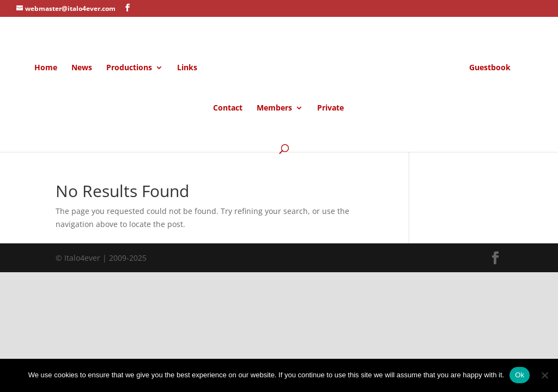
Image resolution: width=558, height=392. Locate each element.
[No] (544, 375)
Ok (520, 375)
